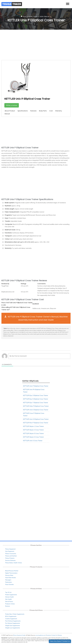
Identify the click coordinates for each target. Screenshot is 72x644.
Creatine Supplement (11, 619)
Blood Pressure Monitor (12, 571)
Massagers (8, 580)
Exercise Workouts (10, 561)
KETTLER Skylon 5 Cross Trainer (33, 433)
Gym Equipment (10, 551)
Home (25, 16)
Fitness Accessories (11, 554)
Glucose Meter (9, 575)
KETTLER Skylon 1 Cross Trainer (33, 426)
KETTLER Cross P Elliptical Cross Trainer (34, 414)
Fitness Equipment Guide (19, 635)
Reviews (8, 606)
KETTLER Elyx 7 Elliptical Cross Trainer (36, 403)
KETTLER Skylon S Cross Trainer (33, 437)
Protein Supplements (11, 595)
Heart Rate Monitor (11, 578)
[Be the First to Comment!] (39, 356)
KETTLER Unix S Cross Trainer (33, 441)
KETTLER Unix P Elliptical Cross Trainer (36, 386)
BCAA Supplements (11, 616)
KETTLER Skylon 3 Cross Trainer (33, 430)
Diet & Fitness (9, 602)
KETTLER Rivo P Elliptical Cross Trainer (36, 423)
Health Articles (18, 563)
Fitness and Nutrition (11, 556)
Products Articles (10, 604)
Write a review (12, 105)
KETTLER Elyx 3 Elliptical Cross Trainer (36, 395)
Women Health (9, 597)
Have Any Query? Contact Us (60, 641)
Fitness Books (9, 563)
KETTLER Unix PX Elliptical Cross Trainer (34, 391)
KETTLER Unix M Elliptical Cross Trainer (36, 419)
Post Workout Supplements (13, 621)
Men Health (8, 599)
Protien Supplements (18, 614)
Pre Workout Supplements (13, 623)
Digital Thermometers (11, 573)
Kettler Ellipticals (45, 16)
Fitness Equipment (10, 549)
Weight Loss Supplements (13, 628)
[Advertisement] (36, 45)
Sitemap (60, 635)
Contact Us (54, 635)
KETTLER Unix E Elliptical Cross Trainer (36, 410)
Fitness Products (10, 558)
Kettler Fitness (33, 16)
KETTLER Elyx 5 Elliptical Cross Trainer (36, 399)
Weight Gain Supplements (13, 626)
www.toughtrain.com (40, 635)
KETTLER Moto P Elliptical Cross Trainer (36, 406)
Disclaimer (49, 635)
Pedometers (9, 582)
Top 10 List (8, 592)
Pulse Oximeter (10, 585)
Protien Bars (9, 614)
